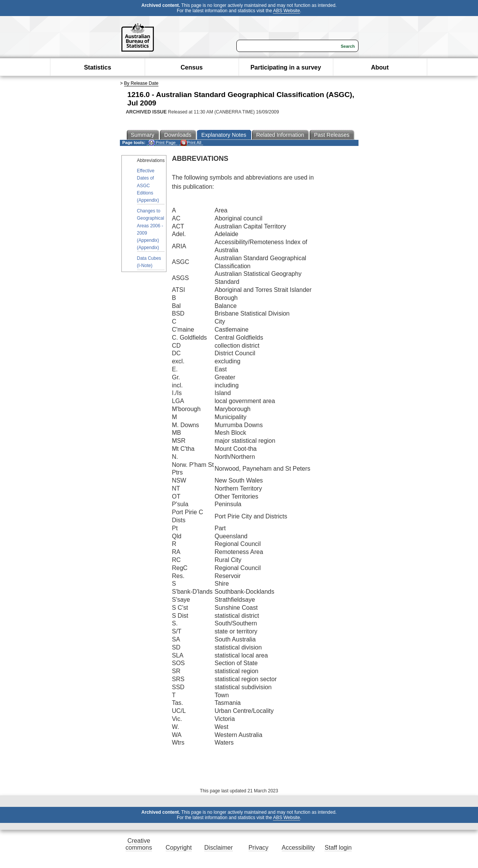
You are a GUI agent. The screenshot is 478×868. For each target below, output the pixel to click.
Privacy (258, 848)
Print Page (162, 143)
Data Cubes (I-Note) (149, 262)
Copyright (179, 848)
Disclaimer (219, 848)
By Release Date (141, 83)
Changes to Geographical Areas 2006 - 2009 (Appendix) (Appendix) (151, 229)
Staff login (338, 848)
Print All (191, 143)
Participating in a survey (286, 67)
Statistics (98, 67)
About (380, 67)
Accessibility (298, 848)
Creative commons (139, 844)
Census (192, 67)
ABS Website (286, 11)
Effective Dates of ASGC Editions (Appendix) (148, 185)
